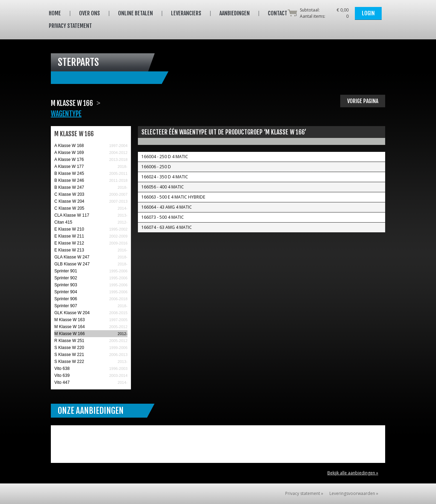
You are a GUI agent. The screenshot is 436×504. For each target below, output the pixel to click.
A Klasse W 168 (69, 146)
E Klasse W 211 (69, 236)
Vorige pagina (363, 101)
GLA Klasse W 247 (72, 257)
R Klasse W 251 (69, 341)
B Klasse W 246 (69, 180)
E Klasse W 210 (69, 229)
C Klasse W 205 (69, 208)
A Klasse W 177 (69, 166)
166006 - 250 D (156, 167)
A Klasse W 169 (69, 153)
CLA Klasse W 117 (72, 215)
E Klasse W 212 (69, 243)
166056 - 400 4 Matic (163, 187)
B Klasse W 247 (69, 187)
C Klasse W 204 (69, 201)
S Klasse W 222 (69, 362)
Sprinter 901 (66, 271)
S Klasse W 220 (69, 348)
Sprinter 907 (66, 306)
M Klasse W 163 (69, 320)
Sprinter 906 (66, 299)
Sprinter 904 (66, 292)
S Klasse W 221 (69, 355)
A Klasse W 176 (69, 160)
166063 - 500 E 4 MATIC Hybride (173, 197)
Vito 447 (62, 382)
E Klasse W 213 (69, 250)
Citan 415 (63, 222)
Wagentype (66, 114)
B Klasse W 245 (69, 173)
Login (368, 13)
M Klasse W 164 (69, 327)
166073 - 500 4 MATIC (163, 217)
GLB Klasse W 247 (72, 264)
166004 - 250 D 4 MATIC (165, 157)
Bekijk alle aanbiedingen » (353, 473)
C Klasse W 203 (69, 194)
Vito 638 (62, 369)
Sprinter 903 (66, 285)
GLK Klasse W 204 (72, 313)
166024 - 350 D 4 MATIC (165, 177)
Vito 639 (62, 375)
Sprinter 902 (66, 278)
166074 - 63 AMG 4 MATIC (167, 227)
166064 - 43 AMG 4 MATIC (167, 207)
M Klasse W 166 (69, 334)
